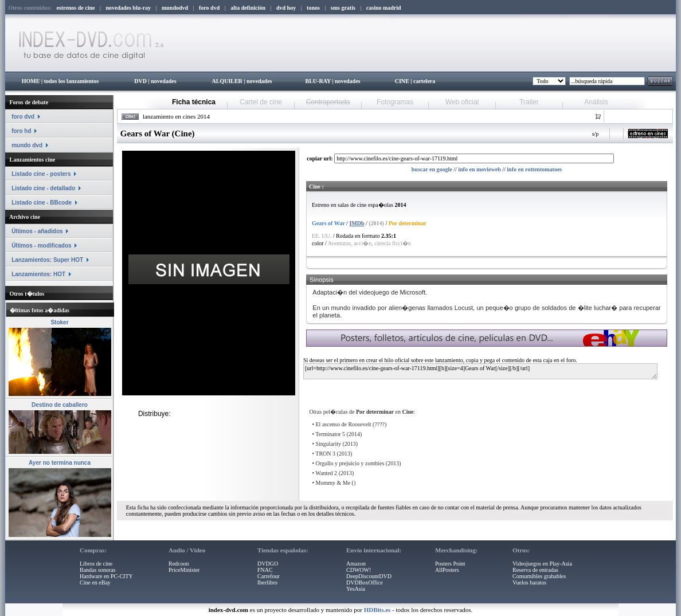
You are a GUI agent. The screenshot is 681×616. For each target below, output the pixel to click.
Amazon (356, 564)
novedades (163, 81)
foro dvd (23, 117)
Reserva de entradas (535, 570)
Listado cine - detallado (43, 188)
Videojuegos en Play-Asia (542, 564)
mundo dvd (27, 145)
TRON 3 (325, 454)
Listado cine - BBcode (42, 203)
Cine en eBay (95, 582)
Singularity (328, 444)
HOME (31, 81)
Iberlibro (267, 582)
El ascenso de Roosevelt (344, 424)
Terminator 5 (330, 434)
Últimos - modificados (41, 246)
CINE (402, 81)
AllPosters (447, 570)
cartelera (424, 81)
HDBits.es (377, 610)
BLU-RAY (318, 81)
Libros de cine (96, 564)
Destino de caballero (60, 405)
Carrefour (269, 576)
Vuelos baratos (529, 582)
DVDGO (268, 564)
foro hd (21, 131)
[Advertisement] (442, 389)
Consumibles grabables (539, 576)
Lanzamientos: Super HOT (47, 260)
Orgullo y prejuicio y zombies (350, 463)
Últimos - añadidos (37, 231)
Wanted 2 (326, 473)
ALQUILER (227, 81)
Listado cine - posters (41, 174)
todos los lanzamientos (72, 81)
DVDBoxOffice (365, 582)
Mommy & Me (333, 483)
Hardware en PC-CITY (106, 576)
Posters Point (450, 564)
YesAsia (356, 589)
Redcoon (179, 564)
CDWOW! (359, 570)
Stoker (59, 322)
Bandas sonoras (98, 570)
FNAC (265, 570)
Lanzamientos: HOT (38, 274)
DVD (140, 81)
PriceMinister (184, 570)
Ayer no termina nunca (60, 463)
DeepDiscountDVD (369, 576)
